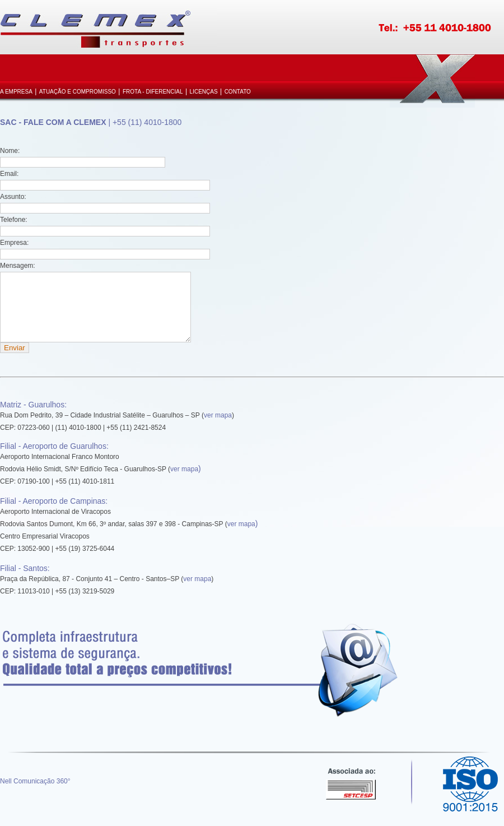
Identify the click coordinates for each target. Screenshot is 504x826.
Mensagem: (18, 266)
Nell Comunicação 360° (35, 795)
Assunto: (13, 197)
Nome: (10, 151)
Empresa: (14, 243)
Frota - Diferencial (153, 92)
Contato (238, 92)
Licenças (204, 92)
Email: (9, 174)
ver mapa (218, 429)
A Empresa (16, 92)
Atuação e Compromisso (78, 92)
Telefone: (14, 220)
